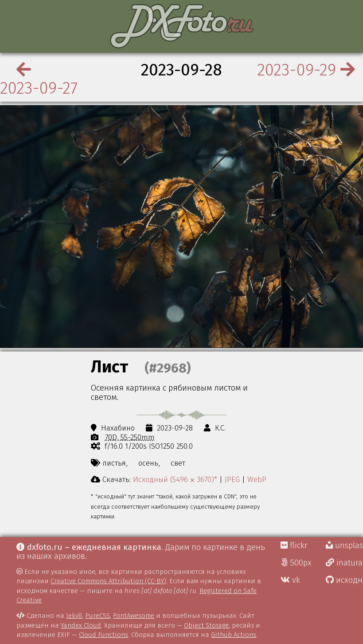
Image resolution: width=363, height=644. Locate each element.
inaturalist (344, 563)
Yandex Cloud (81, 625)
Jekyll (74, 616)
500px (296, 563)
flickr (294, 545)
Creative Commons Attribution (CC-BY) (108, 581)
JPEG (232, 479)
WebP (257, 479)
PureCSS (98, 616)
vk (290, 580)
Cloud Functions (103, 635)
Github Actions (234, 635)
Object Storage (206, 625)
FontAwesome (134, 616)
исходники (344, 580)
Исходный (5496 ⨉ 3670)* (175, 479)
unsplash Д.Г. (344, 545)
